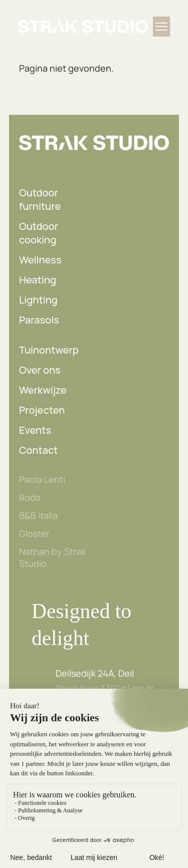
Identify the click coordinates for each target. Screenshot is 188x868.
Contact (39, 450)
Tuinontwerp (49, 350)
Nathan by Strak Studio (52, 557)
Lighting (38, 300)
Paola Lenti (42, 479)
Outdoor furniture (40, 199)
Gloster (34, 533)
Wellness (40, 260)
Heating (38, 280)
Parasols (39, 320)
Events (35, 430)
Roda (30, 497)
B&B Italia (38, 515)
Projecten (42, 410)
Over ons (40, 370)
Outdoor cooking (39, 233)
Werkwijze (43, 390)
